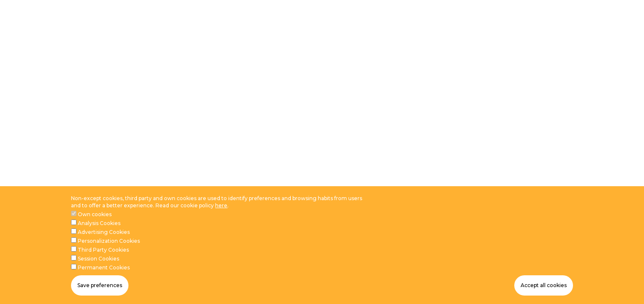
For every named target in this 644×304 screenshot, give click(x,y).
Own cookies (95, 214)
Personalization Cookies (109, 241)
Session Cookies (98, 259)
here (221, 205)
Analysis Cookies (99, 223)
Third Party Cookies (103, 250)
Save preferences (100, 285)
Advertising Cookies (104, 232)
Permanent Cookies (104, 267)
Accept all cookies (544, 285)
